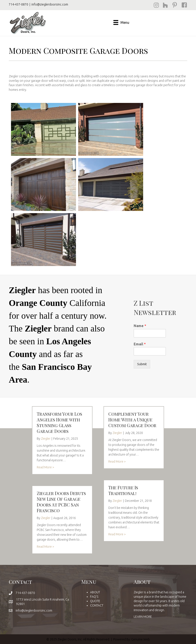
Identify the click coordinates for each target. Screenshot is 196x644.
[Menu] (121, 22)
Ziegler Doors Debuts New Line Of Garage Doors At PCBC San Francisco (61, 502)
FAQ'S (94, 597)
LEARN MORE (143, 617)
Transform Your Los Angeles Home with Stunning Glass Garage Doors (59, 422)
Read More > (45, 467)
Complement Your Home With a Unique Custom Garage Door (132, 420)
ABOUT (95, 592)
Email (140, 344)
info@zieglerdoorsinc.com (50, 4)
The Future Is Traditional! (123, 490)
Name (140, 326)
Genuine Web (141, 639)
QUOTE (95, 601)
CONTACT (97, 605)
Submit (142, 364)
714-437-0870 (18, 4)
